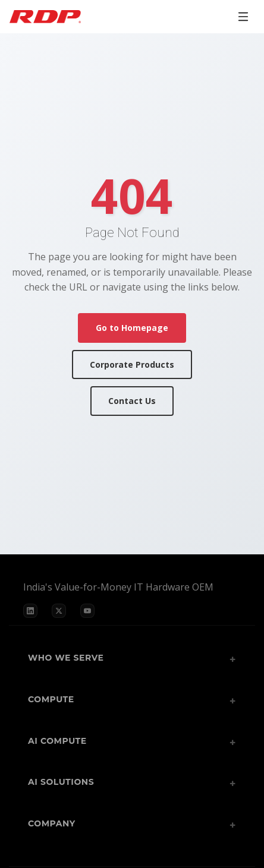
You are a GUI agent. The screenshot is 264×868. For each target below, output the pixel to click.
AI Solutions (61, 782)
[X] (59, 611)
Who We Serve (66, 658)
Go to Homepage (132, 328)
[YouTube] (87, 611)
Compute (51, 699)
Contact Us (132, 401)
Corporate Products (132, 364)
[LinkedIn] (30, 611)
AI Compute (57, 741)
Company (52, 823)
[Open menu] (243, 17)
